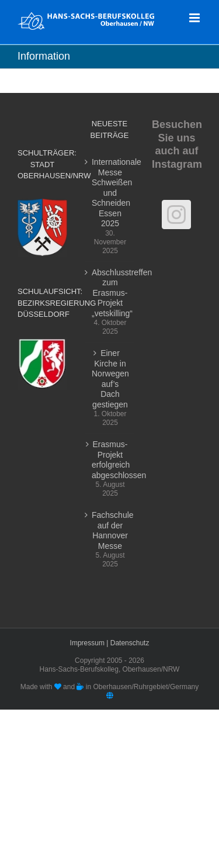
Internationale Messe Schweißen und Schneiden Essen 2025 (110, 193)
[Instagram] (176, 215)
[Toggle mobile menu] (195, 18)
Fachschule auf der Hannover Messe (110, 530)
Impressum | (90, 643)
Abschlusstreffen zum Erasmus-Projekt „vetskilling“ (110, 293)
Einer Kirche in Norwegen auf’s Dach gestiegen (110, 379)
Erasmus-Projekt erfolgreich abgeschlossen (110, 460)
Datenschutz (130, 643)
